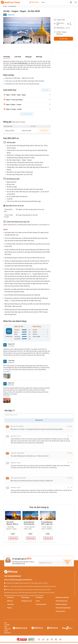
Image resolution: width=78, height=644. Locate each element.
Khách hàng (37, 326)
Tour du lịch (34, 2)
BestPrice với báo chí (61, 604)
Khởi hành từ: (61, 28)
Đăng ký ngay (67, 562)
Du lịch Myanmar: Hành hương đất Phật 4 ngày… (29, 523)
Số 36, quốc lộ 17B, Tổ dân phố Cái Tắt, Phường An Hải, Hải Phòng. (24, 590)
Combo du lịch (25, 597)
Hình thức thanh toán (61, 601)
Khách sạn (10, 601)
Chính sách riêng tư (41, 604)
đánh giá (11, 15)
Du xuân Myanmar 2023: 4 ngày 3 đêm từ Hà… (47, 523)
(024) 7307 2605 (51, 586)
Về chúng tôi (39, 597)
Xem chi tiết (46, 90)
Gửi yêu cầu (63, 39)
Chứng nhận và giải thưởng (63, 608)
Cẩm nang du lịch (60, 611)
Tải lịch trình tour (27, 114)
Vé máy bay (10, 597)
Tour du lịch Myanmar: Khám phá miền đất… (13, 523)
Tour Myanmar (12, 6)
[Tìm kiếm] (76, 2)
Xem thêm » (7, 372)
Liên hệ (38, 601)
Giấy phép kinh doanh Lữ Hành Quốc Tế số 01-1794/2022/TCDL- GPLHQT (24, 596)
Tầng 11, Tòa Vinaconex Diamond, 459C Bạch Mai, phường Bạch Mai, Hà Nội (26, 586)
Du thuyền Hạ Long (27, 601)
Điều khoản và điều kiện (62, 597)
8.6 (5, 15)
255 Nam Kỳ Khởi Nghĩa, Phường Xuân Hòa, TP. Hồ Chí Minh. (22, 583)
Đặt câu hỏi (39, 420)
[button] (5, 30)
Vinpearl (9, 608)
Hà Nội (68, 28)
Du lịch (5, 6)
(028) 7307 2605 (43, 583)
